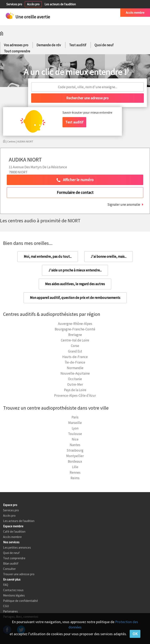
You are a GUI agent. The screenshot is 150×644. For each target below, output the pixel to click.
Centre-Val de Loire (75, 340)
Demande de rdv (49, 45)
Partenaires (10, 611)
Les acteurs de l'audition (60, 4)
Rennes (75, 472)
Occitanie (75, 379)
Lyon (75, 428)
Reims (75, 478)
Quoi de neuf (104, 45)
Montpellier (75, 456)
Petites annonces (76, 13)
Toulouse (75, 434)
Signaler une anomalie (124, 204)
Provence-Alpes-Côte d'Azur (75, 395)
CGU (6, 606)
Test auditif (78, 45)
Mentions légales (14, 595)
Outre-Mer (75, 384)
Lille (75, 467)
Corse (75, 346)
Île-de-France (75, 362)
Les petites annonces (17, 547)
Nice (75, 439)
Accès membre (135, 13)
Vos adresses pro (16, 45)
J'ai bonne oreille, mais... (109, 256)
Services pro (14, 4)
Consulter (9, 569)
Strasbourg (75, 450)
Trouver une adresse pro (19, 574)
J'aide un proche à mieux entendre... (75, 270)
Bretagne (75, 335)
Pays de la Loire (75, 390)
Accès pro (33, 4)
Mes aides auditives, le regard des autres (75, 284)
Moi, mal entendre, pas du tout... (48, 256)
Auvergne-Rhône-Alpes (75, 324)
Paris (75, 417)
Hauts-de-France (75, 357)
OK (135, 634)
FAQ (6, 585)
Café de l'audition (104, 13)
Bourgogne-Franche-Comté (75, 329)
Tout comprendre (17, 51)
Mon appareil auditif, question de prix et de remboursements (75, 298)
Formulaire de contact (75, 192)
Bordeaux (75, 461)
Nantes (75, 445)
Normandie (75, 368)
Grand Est (75, 351)
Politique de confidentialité (20, 601)
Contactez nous (13, 590)
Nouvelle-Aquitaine (75, 373)
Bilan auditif (11, 563)
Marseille (75, 423)
